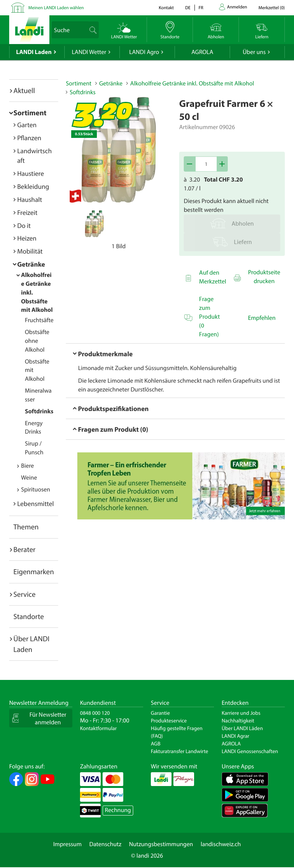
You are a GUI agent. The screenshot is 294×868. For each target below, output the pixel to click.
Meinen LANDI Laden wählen (56, 8)
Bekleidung (33, 186)
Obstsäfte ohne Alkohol (37, 341)
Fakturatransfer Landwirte (180, 751)
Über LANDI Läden (242, 728)
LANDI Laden (34, 52)
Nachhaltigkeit (238, 721)
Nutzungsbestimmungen (161, 844)
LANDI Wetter (89, 52)
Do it (24, 225)
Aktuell (24, 90)
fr (201, 8)
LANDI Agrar (235, 736)
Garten (27, 125)
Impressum (67, 844)
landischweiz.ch (221, 844)
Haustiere (31, 173)
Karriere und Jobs (241, 713)
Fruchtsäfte (39, 320)
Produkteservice (169, 721)
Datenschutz (105, 844)
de (188, 8)
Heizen (27, 238)
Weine (29, 478)
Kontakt (166, 8)
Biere (28, 466)
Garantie (160, 713)
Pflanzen (29, 138)
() (272, 8)
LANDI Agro (144, 52)
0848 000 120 (95, 713)
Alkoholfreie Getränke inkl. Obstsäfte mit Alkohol (192, 84)
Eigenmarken (34, 572)
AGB (156, 744)
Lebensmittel (36, 504)
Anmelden (237, 7)
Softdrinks (39, 411)
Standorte (29, 616)
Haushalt (30, 199)
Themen (26, 527)
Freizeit (27, 212)
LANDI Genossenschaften (250, 751)
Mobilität (30, 251)
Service (24, 594)
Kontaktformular (98, 728)
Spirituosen (36, 490)
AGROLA (202, 52)
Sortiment (30, 113)
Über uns (254, 52)
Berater (24, 549)
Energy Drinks (34, 428)
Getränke (31, 264)
